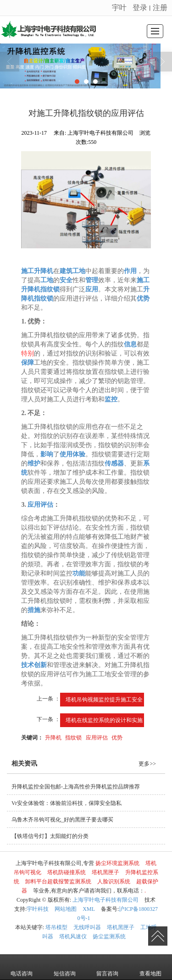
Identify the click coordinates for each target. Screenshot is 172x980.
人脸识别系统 (114, 881)
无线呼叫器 (87, 927)
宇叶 (119, 8)
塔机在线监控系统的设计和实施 (104, 720)
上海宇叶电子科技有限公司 (105, 900)
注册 (160, 8)
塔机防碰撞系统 (67, 872)
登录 (140, 8)
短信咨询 (65, 967)
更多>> (147, 764)
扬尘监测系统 (109, 936)
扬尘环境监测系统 (117, 863)
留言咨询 (107, 967)
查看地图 (150, 967)
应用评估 (97, 738)
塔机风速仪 (73, 936)
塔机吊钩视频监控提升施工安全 (104, 700)
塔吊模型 (56, 927)
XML (89, 909)
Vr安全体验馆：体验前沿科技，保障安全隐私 (67, 803)
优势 (117, 738)
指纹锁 (73, 738)
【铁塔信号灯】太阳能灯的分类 (50, 836)
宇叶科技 (38, 909)
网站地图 (66, 909)
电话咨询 (22, 967)
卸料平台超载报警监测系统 (58, 881)
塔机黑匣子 (105, 872)
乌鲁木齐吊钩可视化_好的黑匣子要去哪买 (62, 820)
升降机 (53, 738)
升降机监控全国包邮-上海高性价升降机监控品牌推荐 (76, 787)
